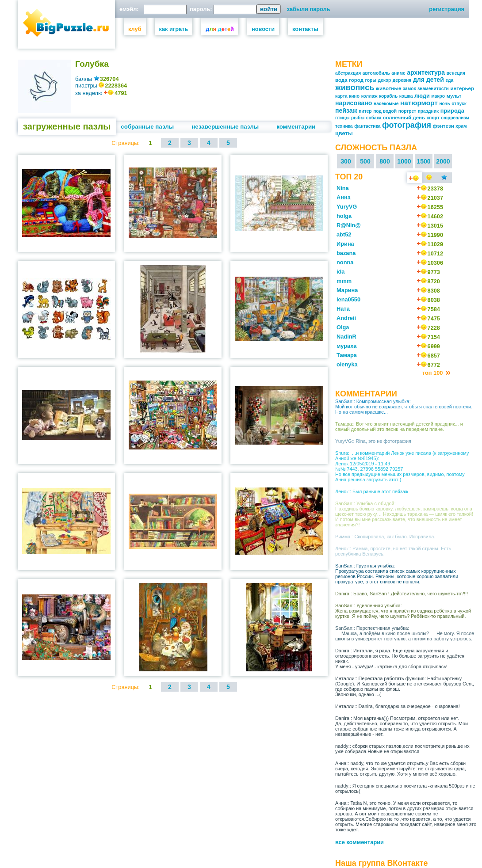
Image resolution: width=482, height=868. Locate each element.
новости (263, 29)
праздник (428, 111)
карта (341, 96)
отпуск (459, 104)
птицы (342, 118)
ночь (444, 104)
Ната (343, 309)
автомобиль (376, 73)
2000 (443, 161)
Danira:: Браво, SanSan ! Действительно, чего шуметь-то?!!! (402, 594)
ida (341, 272)
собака (374, 118)
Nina (343, 188)
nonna (345, 262)
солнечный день (404, 118)
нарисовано (354, 103)
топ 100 (433, 373)
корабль (388, 96)
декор (385, 80)
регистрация (447, 9)
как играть (174, 29)
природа (452, 111)
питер (365, 111)
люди (422, 96)
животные (389, 88)
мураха (346, 346)
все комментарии (360, 842)
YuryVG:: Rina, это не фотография (373, 441)
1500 (423, 161)
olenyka (347, 364)
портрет (407, 111)
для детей (428, 80)
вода (341, 80)
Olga (343, 327)
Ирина (345, 244)
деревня (402, 80)
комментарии (296, 127)
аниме (398, 73)
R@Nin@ (349, 225)
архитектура (426, 72)
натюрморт (419, 103)
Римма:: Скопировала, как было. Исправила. (385, 537)
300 (346, 161)
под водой (385, 111)
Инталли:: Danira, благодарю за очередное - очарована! (398, 706)
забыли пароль (309, 9)
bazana (346, 253)
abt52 (344, 234)
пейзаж (346, 110)
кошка (406, 96)
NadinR (346, 337)
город (356, 80)
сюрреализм (455, 118)
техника (344, 126)
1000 (404, 161)
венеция (456, 73)
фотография (407, 125)
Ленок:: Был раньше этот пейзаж (372, 491)
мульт (454, 96)
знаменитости (433, 89)
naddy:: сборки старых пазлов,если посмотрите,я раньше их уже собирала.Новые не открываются (402, 749)
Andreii (346, 318)
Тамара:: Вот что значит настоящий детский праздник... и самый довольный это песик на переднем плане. (399, 426)
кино (354, 96)
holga (344, 216)
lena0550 (348, 299)
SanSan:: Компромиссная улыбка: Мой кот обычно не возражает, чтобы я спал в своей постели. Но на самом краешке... (404, 407)
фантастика (367, 126)
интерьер (462, 88)
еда (449, 80)
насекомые (386, 104)
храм (461, 126)
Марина (347, 290)
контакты (305, 29)
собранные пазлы (147, 127)
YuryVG (347, 207)
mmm (344, 281)
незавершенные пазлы (225, 127)
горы (371, 80)
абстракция (348, 73)
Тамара (347, 355)
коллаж (369, 96)
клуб (135, 29)
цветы (344, 133)
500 (365, 161)
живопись (355, 88)
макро (438, 96)
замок (409, 89)
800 (385, 161)
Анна (344, 197)
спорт (433, 118)
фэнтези (443, 126)
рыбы (358, 118)
